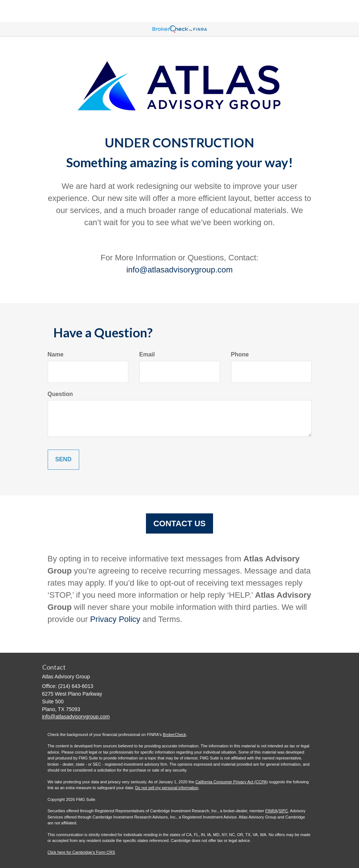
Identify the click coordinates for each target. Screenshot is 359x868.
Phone (240, 354)
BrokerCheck (175, 735)
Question (60, 394)
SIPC (283, 811)
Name (56, 354)
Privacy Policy (115, 619)
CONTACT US (179, 523)
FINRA (272, 811)
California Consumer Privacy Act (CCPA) (232, 782)
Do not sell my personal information (167, 788)
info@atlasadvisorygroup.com (179, 270)
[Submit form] (63, 460)
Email (147, 354)
